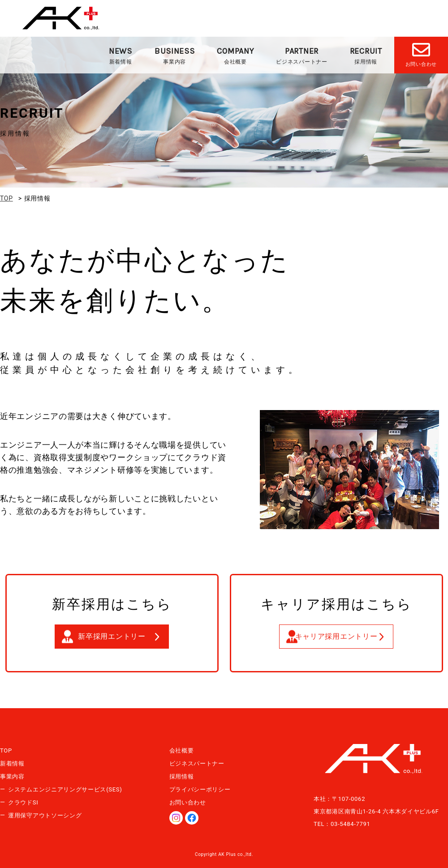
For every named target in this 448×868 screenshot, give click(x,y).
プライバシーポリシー (200, 789)
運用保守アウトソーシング (45, 815)
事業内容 (175, 55)
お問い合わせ (188, 802)
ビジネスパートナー (302, 55)
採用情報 (366, 55)
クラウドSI (23, 802)
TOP (6, 750)
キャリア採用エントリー (336, 636)
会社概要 (235, 55)
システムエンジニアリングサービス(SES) (65, 789)
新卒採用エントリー (112, 636)
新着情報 (121, 55)
